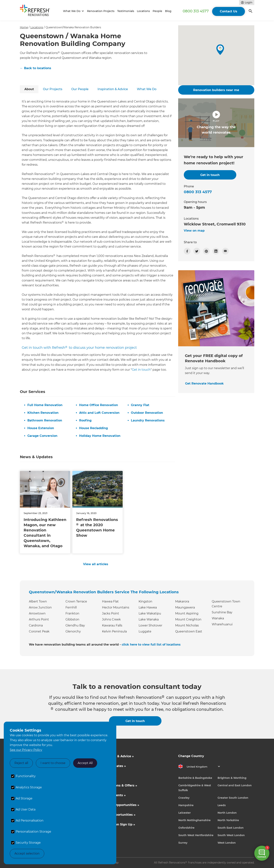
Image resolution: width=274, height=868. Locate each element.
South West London (231, 835)
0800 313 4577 (196, 11)
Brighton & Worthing (232, 778)
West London (227, 843)
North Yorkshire (228, 820)
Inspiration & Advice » (116, 756)
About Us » (108, 776)
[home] (37, 11)
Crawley (184, 798)
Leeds (222, 805)
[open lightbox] (216, 123)
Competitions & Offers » (118, 785)
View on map (194, 231)
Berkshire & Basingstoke (195, 778)
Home (24, 27)
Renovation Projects (101, 11)
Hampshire (186, 805)
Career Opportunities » (117, 815)
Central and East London (235, 785)
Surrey (183, 843)
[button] (73, 11)
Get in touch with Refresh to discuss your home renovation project (79, 348)
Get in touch (141, 370)
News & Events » (112, 795)
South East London (231, 828)
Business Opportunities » (119, 805)
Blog (168, 11)
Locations (143, 11)
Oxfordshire (186, 828)
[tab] (29, 89)
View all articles (96, 564)
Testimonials (126, 11)
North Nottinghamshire (194, 820)
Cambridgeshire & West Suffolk (195, 788)
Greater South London (233, 798)
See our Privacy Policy (26, 750)
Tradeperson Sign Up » (117, 824)
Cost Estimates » (113, 766)
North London (227, 813)
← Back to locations (36, 68)
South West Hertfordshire (196, 835)
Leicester (185, 813)
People (157, 11)
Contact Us (229, 11)
